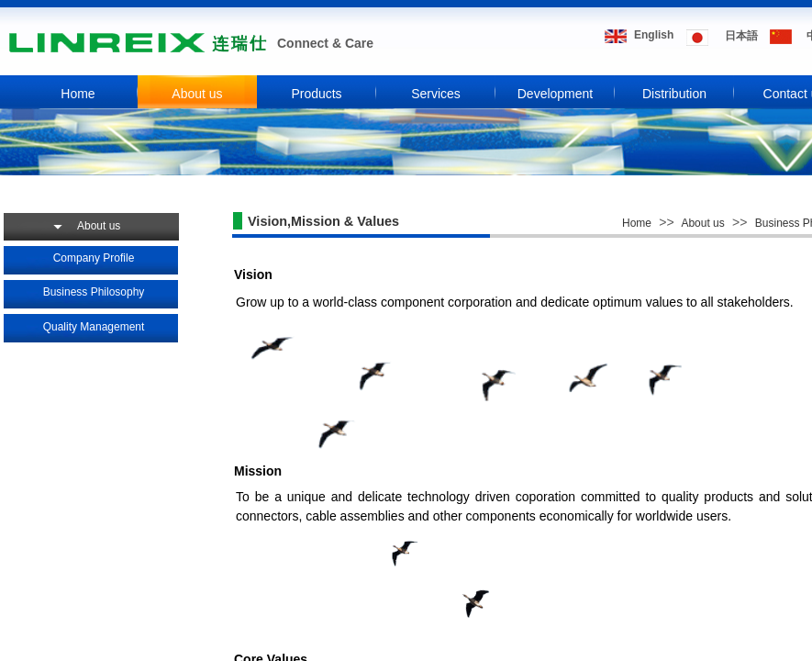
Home (78, 94)
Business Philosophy (94, 292)
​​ (654, 35)
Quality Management (94, 327)
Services (436, 94)
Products (316, 94)
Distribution (674, 94)
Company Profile (94, 258)
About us (197, 94)
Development (556, 94)
